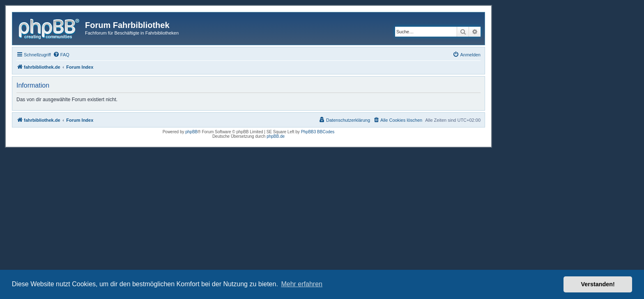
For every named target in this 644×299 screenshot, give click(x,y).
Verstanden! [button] (598, 284)
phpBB (191, 132)
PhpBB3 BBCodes (318, 132)
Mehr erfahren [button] (302, 284)
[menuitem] (61, 55)
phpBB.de (276, 136)
